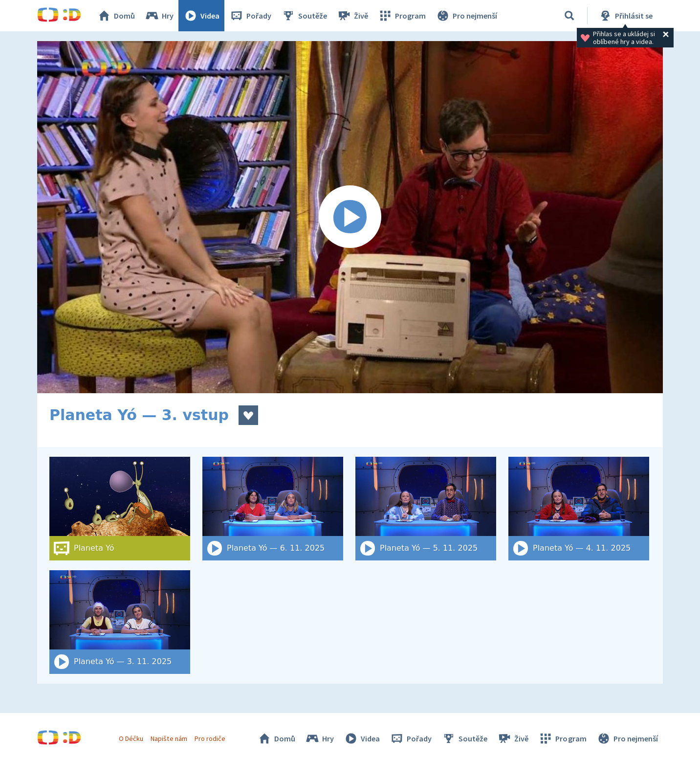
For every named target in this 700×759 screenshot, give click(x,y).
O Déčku (131, 738)
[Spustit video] (350, 217)
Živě (352, 16)
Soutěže (304, 16)
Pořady (250, 16)
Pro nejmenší (466, 16)
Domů (116, 16)
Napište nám (169, 738)
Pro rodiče (210, 738)
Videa (201, 16)
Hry (159, 16)
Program (402, 16)
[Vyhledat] (569, 16)
